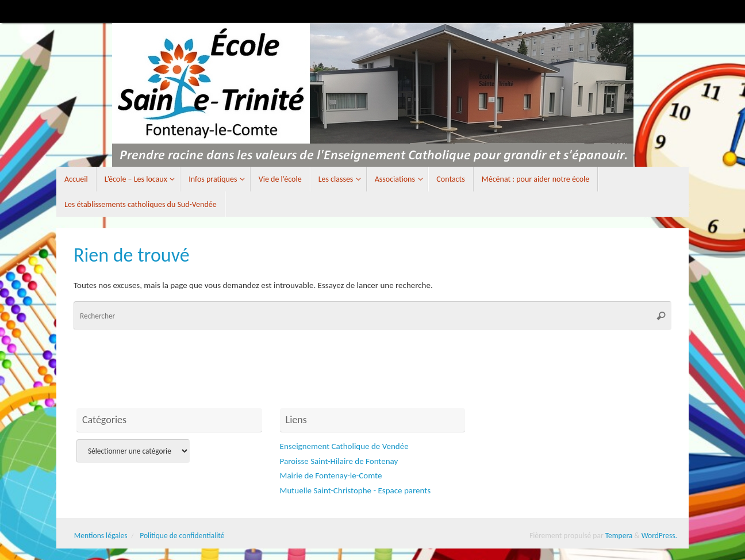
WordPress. (659, 536)
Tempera (619, 536)
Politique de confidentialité (182, 536)
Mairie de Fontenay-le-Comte (331, 475)
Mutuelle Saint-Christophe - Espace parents (356, 490)
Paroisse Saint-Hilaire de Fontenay (339, 461)
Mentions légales (101, 536)
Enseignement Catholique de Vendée (344, 446)
